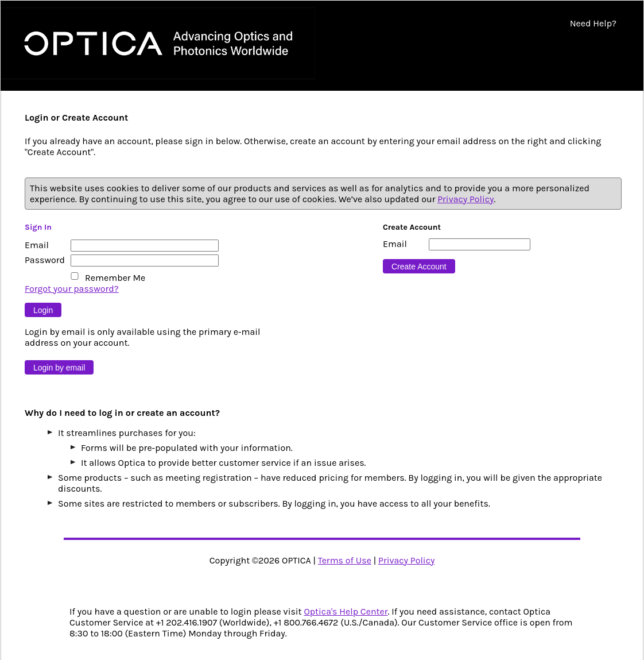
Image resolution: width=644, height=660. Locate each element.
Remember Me (115, 278)
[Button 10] (59, 367)
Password (45, 260)
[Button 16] (419, 266)
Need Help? (593, 23)
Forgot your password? (72, 289)
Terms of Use (345, 560)
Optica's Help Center (346, 611)
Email (37, 245)
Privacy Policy (465, 199)
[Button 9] (43, 310)
